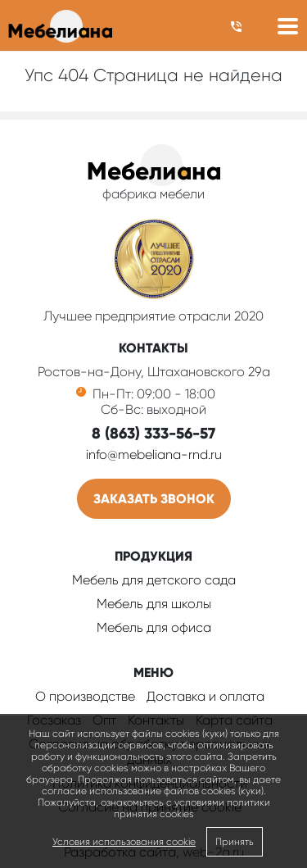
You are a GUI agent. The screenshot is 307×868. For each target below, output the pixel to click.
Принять (235, 842)
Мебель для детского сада (154, 580)
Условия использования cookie (124, 842)
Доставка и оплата (205, 696)
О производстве (85, 696)
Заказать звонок (154, 499)
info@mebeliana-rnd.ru (154, 454)
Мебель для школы (154, 604)
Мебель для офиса (154, 627)
